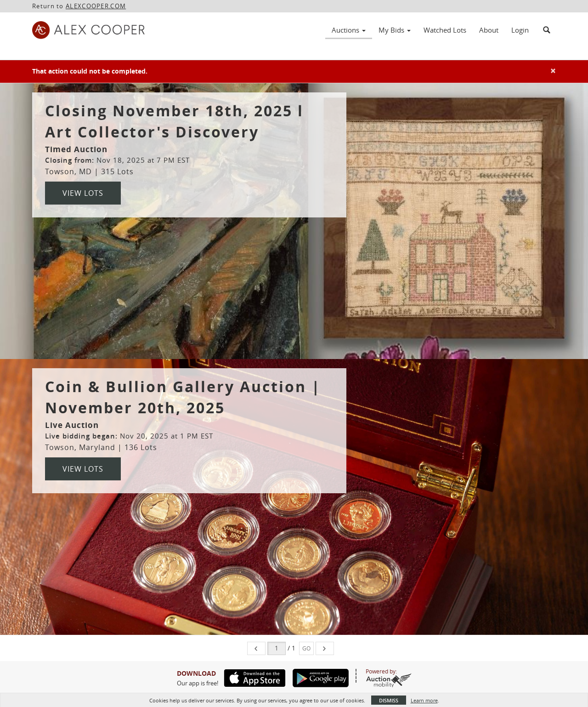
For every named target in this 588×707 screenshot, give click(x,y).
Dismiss (389, 700)
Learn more (424, 700)
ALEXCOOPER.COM (96, 6)
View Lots (83, 193)
